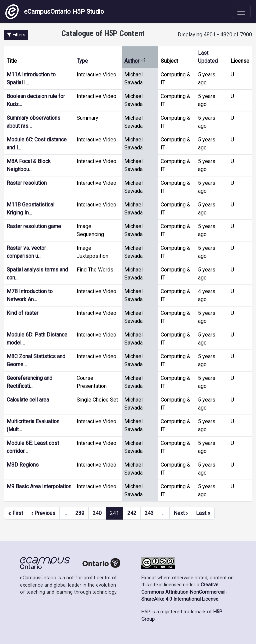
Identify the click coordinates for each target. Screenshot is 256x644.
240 (97, 513)
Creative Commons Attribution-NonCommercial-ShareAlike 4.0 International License (184, 592)
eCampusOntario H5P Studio (55, 12)
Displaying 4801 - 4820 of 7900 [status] (215, 35)
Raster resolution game (34, 226)
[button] (16, 35)
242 (132, 513)
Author (135, 61)
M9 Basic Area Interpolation (39, 486)
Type (82, 61)
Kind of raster (22, 313)
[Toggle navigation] (241, 12)
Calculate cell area (28, 400)
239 (80, 513)
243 (149, 513)
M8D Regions (23, 465)
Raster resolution (27, 183)
